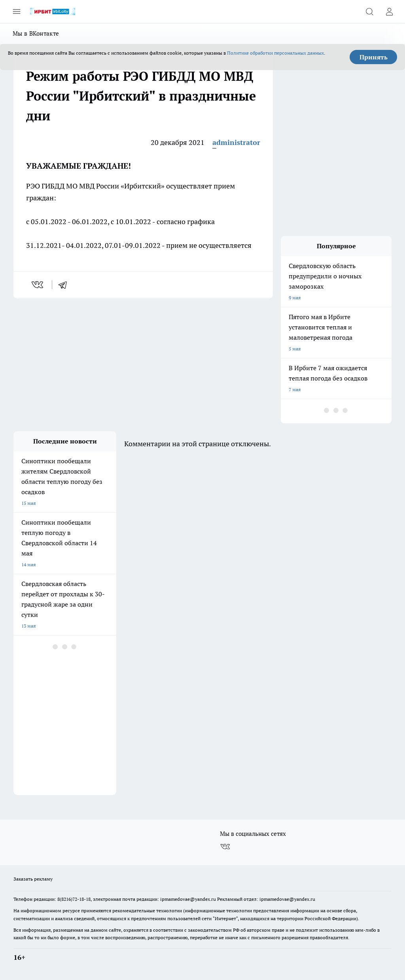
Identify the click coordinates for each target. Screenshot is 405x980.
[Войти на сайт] (389, 11)
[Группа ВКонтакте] (225, 847)
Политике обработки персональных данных (275, 53)
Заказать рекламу (33, 879)
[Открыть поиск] (369, 11)
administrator (236, 142)
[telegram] (65, 285)
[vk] (38, 285)
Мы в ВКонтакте (36, 33)
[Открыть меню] (17, 11)
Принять (374, 57)
